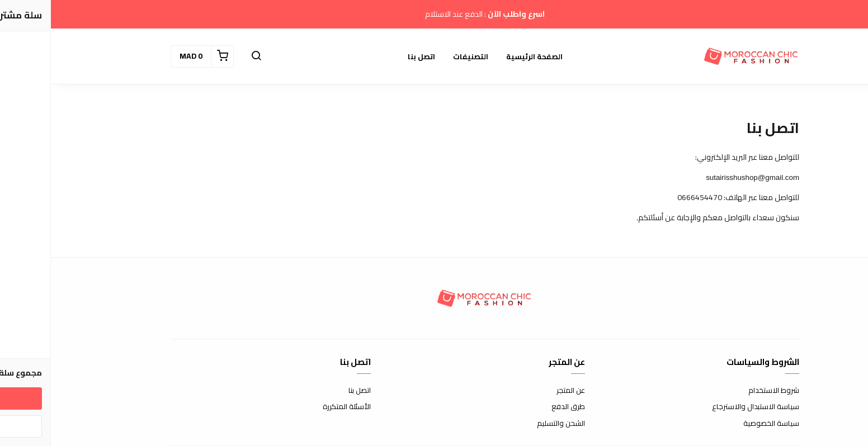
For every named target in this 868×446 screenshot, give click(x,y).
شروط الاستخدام (723, 391)
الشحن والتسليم (510, 424)
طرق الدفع (517, 407)
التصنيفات (420, 56)
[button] (205, 56)
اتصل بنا (371, 56)
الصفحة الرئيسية (483, 56)
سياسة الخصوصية (720, 424)
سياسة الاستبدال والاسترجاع (705, 407)
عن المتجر (520, 391)
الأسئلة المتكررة (296, 407)
